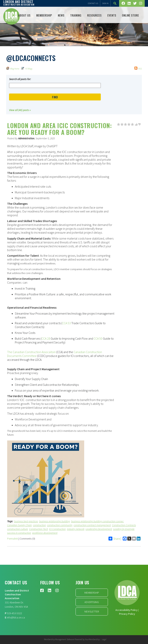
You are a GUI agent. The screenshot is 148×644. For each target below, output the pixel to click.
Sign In (105, 3)
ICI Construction (57, 529)
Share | (115, 539)
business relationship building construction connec (97, 521)
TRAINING (76, 15)
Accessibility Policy (127, 610)
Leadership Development (99, 529)
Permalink (13, 539)
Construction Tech (39, 529)
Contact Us (93, 3)
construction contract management (92, 525)
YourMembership (92, 639)
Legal (104, 639)
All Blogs (27, 68)
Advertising (92, 602)
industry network (76, 529)
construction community (60, 525)
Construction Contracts (124, 525)
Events (112, 15)
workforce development (45, 533)
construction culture (18, 529)
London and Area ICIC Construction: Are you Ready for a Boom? (59, 129)
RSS (138, 68)
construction (39, 525)
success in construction (19, 533)
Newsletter (92, 611)
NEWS (61, 15)
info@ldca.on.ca (16, 617)
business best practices (26, 521)
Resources (94, 15)
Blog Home (13, 68)
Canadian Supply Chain (19, 525)
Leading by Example (124, 529)
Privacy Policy (127, 614)
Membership (44, 15)
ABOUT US (24, 15)
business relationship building (55, 521)
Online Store (130, 15)
